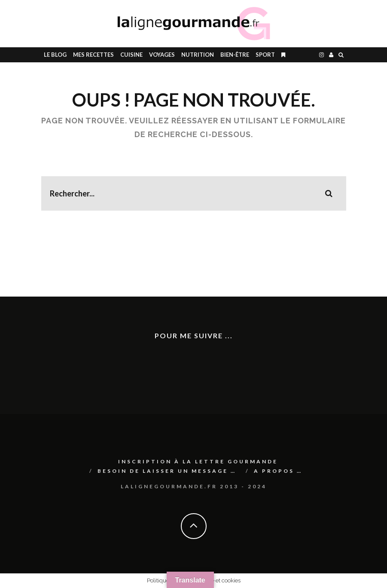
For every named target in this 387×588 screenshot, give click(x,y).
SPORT (265, 55)
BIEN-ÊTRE (235, 55)
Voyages (162, 55)
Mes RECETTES (93, 55)
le (55, 55)
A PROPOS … (278, 471)
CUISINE (131, 55)
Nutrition (198, 55)
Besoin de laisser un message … (167, 471)
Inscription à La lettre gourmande (198, 461)
